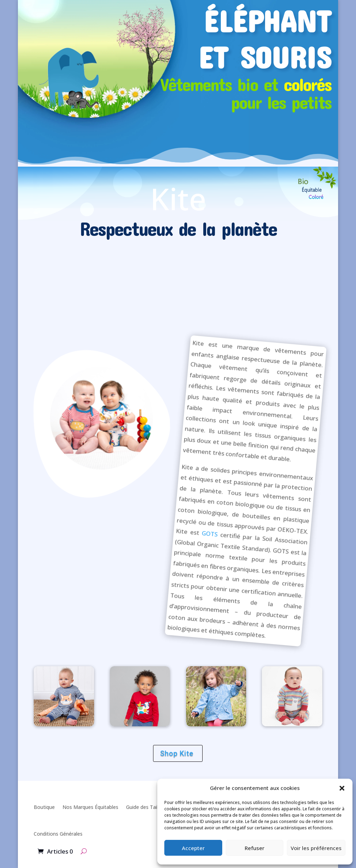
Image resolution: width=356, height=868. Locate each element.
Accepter (193, 848)
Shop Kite (177, 753)
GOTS (210, 534)
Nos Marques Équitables (90, 807)
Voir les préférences (316, 848)
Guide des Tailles (145, 807)
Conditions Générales (58, 834)
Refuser (255, 848)
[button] (342, 788)
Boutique (44, 807)
